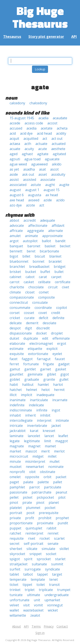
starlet (60, 559)
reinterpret (34, 533)
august (15, 190)
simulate (48, 549)
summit (57, 564)
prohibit (45, 518)
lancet (49, 436)
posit (31, 513)
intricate (16, 426)
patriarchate (41, 492)
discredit (43, 328)
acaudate (60, 118)
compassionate (22, 297)
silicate (32, 549)
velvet (14, 605)
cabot (30, 277)
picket (28, 497)
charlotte (17, 287)
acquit (14, 139)
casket (29, 282)
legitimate (32, 441)
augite (64, 185)
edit (45, 338)
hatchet (16, 390)
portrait (16, 513)
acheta (62, 128)
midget (38, 456)
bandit (60, 241)
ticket (14, 585)
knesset (49, 431)
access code (34, 123)
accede (15, 123)
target (57, 574)
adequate (48, 220)
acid (13, 133)
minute (15, 461)
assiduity (58, 174)
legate (15, 441)
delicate (16, 323)
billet (26, 256)
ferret (14, 364)
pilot (62, 497)
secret (15, 544)
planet (54, 503)
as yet (14, 169)
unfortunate (20, 600)
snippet (36, 554)
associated (18, 185)
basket (50, 246)
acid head (44, 133)
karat (34, 431)
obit (32, 472)
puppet (15, 528)
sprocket (44, 559)
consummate (20, 308)
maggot (62, 441)
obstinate (48, 472)
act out (57, 139)
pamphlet (17, 487)
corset (15, 313)
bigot (14, 256)
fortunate (31, 364)
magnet (34, 446)
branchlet (17, 267)
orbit (47, 477)
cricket (15, 318)
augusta (35, 195)
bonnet (39, 261)
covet (43, 313)
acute (43, 149)
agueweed (39, 164)
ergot (62, 343)
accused (16, 128)
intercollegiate (21, 420)
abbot (14, 220)
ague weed (18, 164)
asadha (29, 169)
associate (48, 180)
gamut (15, 369)
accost (52, 123)
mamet (50, 446)
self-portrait (33, 544)
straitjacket (19, 564)
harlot (58, 385)
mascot (31, 451)
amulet (15, 236)
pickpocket (45, 497)
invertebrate (37, 426)
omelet (15, 477)
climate (15, 292)
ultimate (33, 595)
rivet (32, 538)
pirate (27, 503)
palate (28, 482)
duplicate (31, 338)
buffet (45, 272)
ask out (28, 174)
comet (44, 292)
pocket (50, 508)
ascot (54, 169)
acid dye (26, 133)
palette (43, 482)
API (74, 37)
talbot (28, 574)
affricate (16, 231)
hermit (59, 390)
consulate (40, 302)
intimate (62, 420)
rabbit (51, 528)
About (17, 626)
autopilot (30, 241)
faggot (27, 359)
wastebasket (33, 610)
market (15, 451)
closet (30, 292)
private (15, 518)
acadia (43, 118)
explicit (52, 349)
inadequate (45, 395)
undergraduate (57, 595)
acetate (47, 128)
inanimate (18, 400)
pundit (63, 523)
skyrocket (17, 554)
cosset (29, 313)
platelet (16, 508)
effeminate (61, 338)
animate (31, 236)
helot (46, 390)
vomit (38, 605)
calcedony (17, 103)
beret (31, 251)
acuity (29, 149)
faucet (60, 359)
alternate (56, 231)
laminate (17, 436)
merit (45, 451)
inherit (31, 415)
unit (37, 600)
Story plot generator (46, 37)
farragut (44, 359)
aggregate (36, 231)
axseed (34, 200)
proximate (45, 523)
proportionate (21, 523)
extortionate (38, 354)
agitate (43, 154)
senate (53, 544)
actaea (15, 144)
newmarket (35, 467)
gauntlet (16, 374)
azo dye (16, 205)
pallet (58, 482)
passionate (18, 492)
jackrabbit (18, 431)
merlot (59, 451)
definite (58, 318)
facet (14, 359)
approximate (52, 236)
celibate (44, 282)
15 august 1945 (22, 118)
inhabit (15, 415)
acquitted (31, 139)
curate (29, 318)
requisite (17, 538)
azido (60, 200)
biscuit (40, 256)
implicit (27, 395)
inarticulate (39, 400)
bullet (59, 272)
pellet (14, 497)
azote (31, 205)
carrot (15, 282)
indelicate (36, 405)
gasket (61, 369)
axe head (17, 200)
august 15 (52, 190)
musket (16, 467)
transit (54, 585)
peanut (61, 492)
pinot (14, 503)
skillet (64, 549)
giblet (52, 374)
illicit (13, 395)
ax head (52, 195)
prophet (62, 518)
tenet (54, 579)
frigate (49, 364)
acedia (31, 128)
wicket (53, 610)
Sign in (40, 633)
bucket (31, 272)
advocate (17, 225)
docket (41, 333)
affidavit (58, 225)
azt (42, 205)
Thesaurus (12, 37)
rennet (53, 533)
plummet (33, 508)
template (38, 579)
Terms (36, 626)
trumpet (64, 590)
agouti (15, 159)
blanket (55, 256)
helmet (32, 390)
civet (65, 287)
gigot (65, 374)
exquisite (17, 354)
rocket (45, 538)
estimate (17, 349)
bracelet (55, 261)
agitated (59, 154)
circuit (53, 287)
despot (15, 328)
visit (26, 605)
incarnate (60, 400)
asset (43, 174)
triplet (30, 590)
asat (42, 169)
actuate (41, 144)
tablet (14, 574)
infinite (42, 410)
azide (48, 200)
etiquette (35, 349)
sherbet (16, 549)
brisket (15, 272)
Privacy (49, 626)
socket (51, 554)
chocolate (36, 287)
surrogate (33, 569)
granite (49, 379)
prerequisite (49, 513)
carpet (56, 277)
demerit (32, 323)
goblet (15, 379)
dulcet (14, 338)
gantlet (30, 369)
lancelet (34, 436)
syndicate (52, 569)
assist (14, 180)
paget (14, 482)
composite (47, 297)
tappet (42, 574)
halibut (28, 385)
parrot (34, 487)
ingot (56, 410)
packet (61, 477)
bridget (60, 267)
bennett (16, 251)
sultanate (39, 564)
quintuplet (34, 528)
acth (28, 144)
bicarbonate (49, 251)
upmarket (52, 600)
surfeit (15, 569)
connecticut (19, 302)
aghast (27, 154)
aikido (57, 164)
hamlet (43, 385)
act (45, 139)
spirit (28, 559)
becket (65, 246)
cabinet (15, 277)
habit (14, 385)
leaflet (63, 436)
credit (56, 313)
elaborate (17, 343)
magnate (17, 446)
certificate (63, 282)
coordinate (43, 308)
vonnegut (55, 605)
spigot (15, 559)
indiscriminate (21, 410)
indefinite (17, 405)
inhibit (45, 415)
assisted (30, 180)
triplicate (46, 590)
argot (14, 241)
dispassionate (21, 333)
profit (30, 518)
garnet (46, 369)
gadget (64, 364)
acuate (15, 149)
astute (36, 185)
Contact (62, 626)
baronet (34, 246)
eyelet (57, 354)
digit (28, 328)
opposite (32, 477)
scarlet (59, 538)
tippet (27, 585)
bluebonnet (19, 261)
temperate (18, 579)
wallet (14, 610)
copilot (62, 308)
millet (52, 456)
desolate (49, 323)
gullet (64, 379)
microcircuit (19, 456)
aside (14, 174)
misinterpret (35, 461)
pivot (40, 503)
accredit (30, 220)
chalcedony (38, 103)
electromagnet (41, 343)
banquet (16, 246)
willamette (18, 615)
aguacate (52, 159)
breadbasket (39, 267)
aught (50, 185)
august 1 (32, 190)
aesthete (58, 149)
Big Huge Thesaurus (40, 17)
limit (48, 441)
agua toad (32, 159)
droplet (57, 333)
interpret (44, 420)
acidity (61, 133)
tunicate (16, 595)
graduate (32, 379)
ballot (46, 241)
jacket (56, 426)
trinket (15, 590)
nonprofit (17, 472)
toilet (41, 585)
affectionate (38, 225)
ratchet (15, 533)
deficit (44, 318)
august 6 (17, 195)
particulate (53, 487)
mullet (55, 461)
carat (43, 277)
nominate (56, 467)
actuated (59, 144)
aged (14, 154)
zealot (35, 615)
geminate (35, 374)
